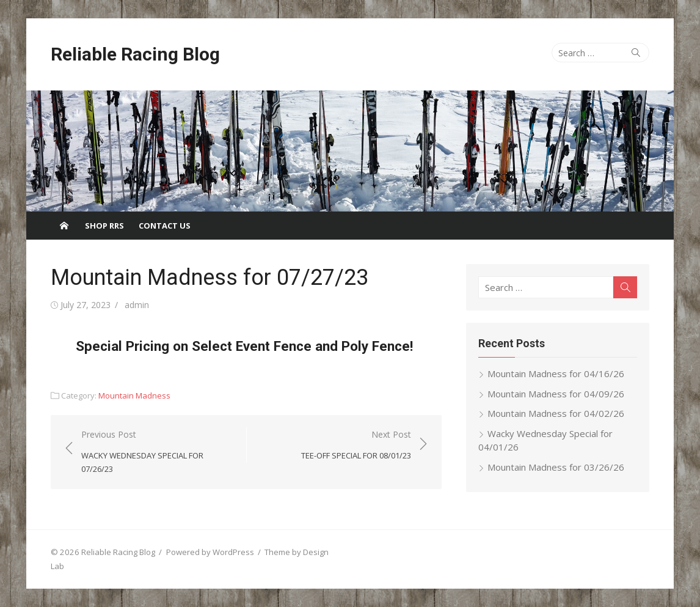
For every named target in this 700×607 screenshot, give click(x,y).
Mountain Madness (134, 395)
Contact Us (165, 226)
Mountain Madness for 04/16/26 (556, 373)
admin (137, 305)
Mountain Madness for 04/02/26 (556, 413)
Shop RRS (104, 226)
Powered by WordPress (210, 552)
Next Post (356, 445)
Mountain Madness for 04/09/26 (556, 394)
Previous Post (158, 452)
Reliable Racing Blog (135, 54)
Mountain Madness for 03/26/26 (556, 467)
